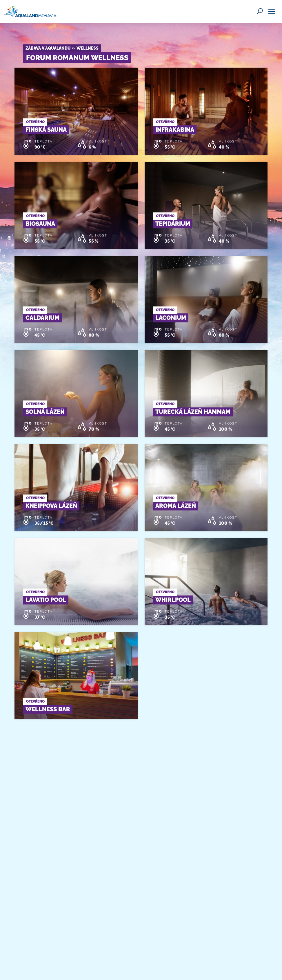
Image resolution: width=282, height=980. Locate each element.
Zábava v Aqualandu (48, 48)
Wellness (88, 48)
